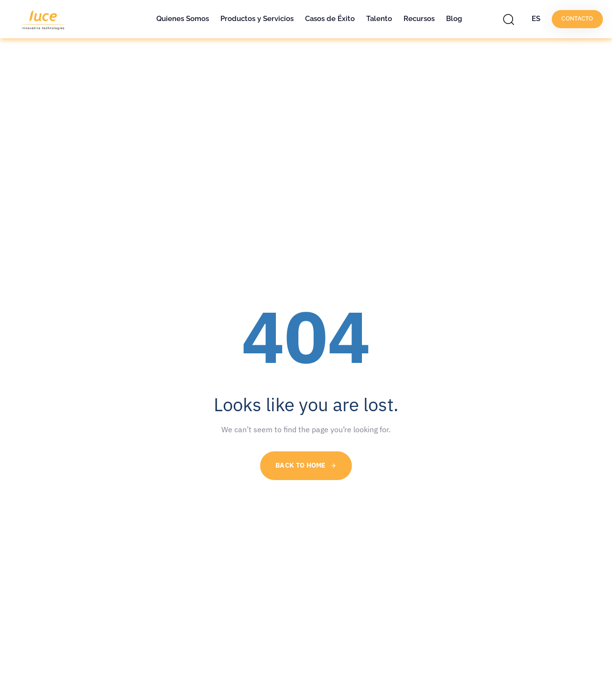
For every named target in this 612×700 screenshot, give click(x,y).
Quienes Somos (183, 19)
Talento (379, 19)
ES (536, 19)
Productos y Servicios (257, 19)
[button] (511, 19)
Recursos (419, 19)
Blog (454, 19)
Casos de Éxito (330, 19)
